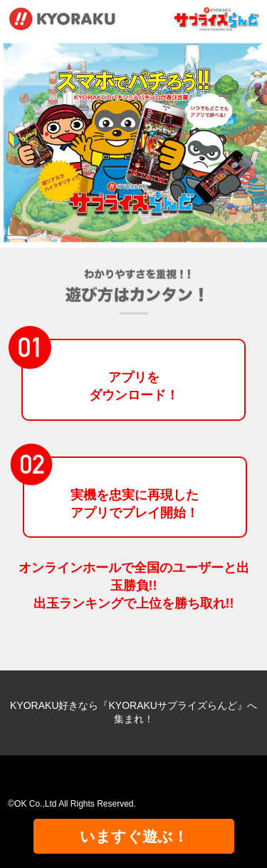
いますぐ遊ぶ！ (134, 836)
